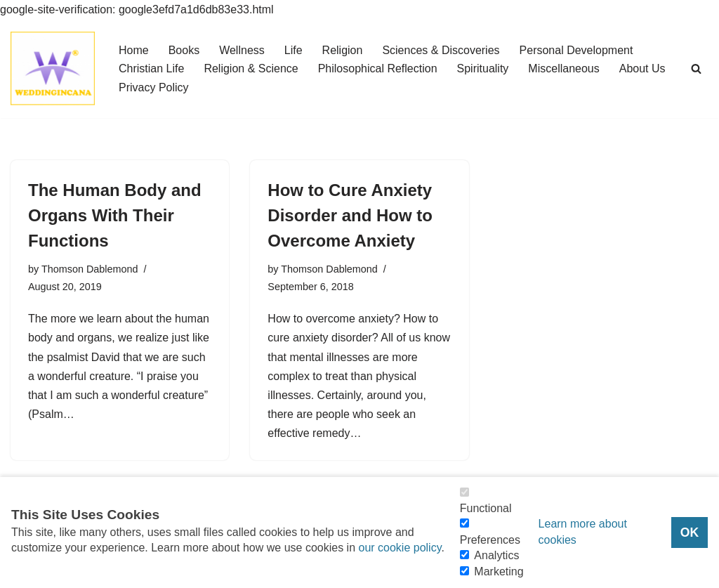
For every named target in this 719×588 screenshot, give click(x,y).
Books (184, 50)
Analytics (496, 555)
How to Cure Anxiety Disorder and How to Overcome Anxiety (350, 215)
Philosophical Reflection (378, 68)
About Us (642, 68)
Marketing (499, 571)
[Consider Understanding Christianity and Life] (53, 68)
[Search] (696, 68)
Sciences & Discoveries (441, 50)
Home (134, 50)
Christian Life (151, 68)
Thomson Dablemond (90, 269)
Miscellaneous (563, 68)
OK (690, 533)
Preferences (490, 540)
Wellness (242, 50)
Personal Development (576, 50)
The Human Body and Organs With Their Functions (115, 215)
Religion (343, 50)
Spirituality (483, 68)
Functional (486, 508)
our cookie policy (400, 548)
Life (293, 50)
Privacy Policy (154, 87)
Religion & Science (251, 68)
